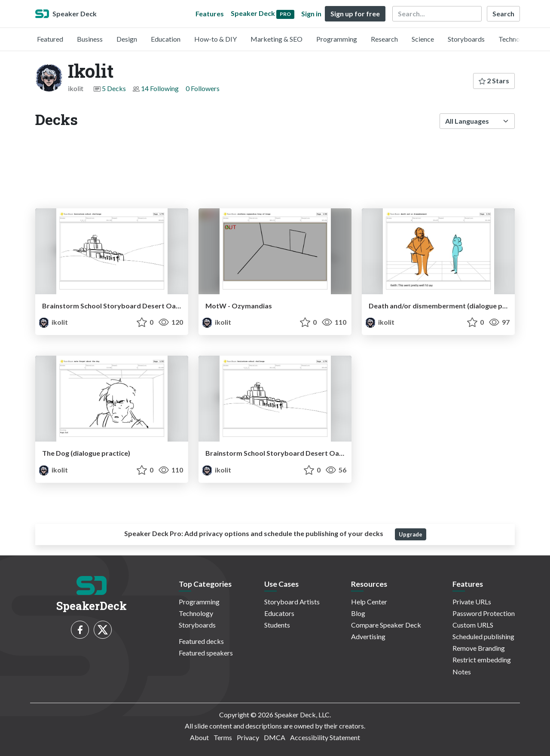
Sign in (311, 14)
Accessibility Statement (325, 737)
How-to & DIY (215, 39)
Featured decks (201, 641)
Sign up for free (355, 14)
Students (277, 625)
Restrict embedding (482, 660)
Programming (337, 39)
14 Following (160, 88)
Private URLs (472, 602)
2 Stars (494, 81)
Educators (279, 613)
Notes (462, 672)
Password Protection (484, 613)
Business (90, 39)
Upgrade (411, 534)
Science (423, 39)
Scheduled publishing (483, 636)
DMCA (275, 737)
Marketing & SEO (277, 39)
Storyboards (466, 39)
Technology (516, 39)
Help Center (369, 602)
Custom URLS (473, 625)
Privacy (248, 737)
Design (127, 39)
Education (166, 39)
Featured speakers (206, 653)
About (199, 737)
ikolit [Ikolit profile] (53, 322)
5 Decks (114, 88)
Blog (358, 613)
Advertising (368, 636)
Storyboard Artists (292, 602)
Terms (223, 737)
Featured (50, 39)
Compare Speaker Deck (386, 625)
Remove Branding (479, 648)
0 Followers (203, 88)
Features (210, 14)
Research (384, 39)
